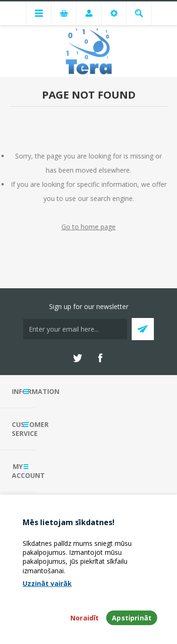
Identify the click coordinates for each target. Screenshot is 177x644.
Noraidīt (84, 618)
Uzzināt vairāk (47, 583)
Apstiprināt (132, 618)
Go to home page (88, 227)
